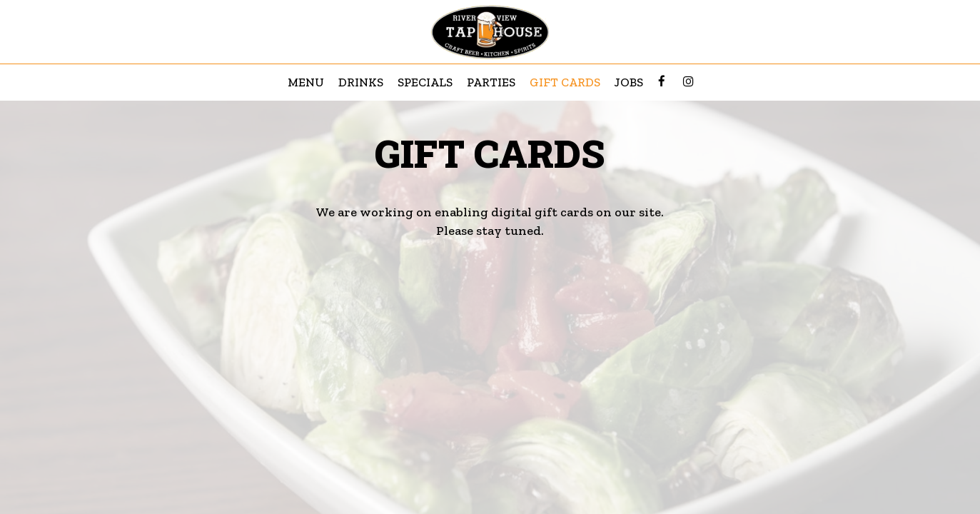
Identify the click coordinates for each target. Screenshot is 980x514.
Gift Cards (565, 82)
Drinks (361, 82)
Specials (425, 82)
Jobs (629, 82)
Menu (306, 82)
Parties (491, 82)
